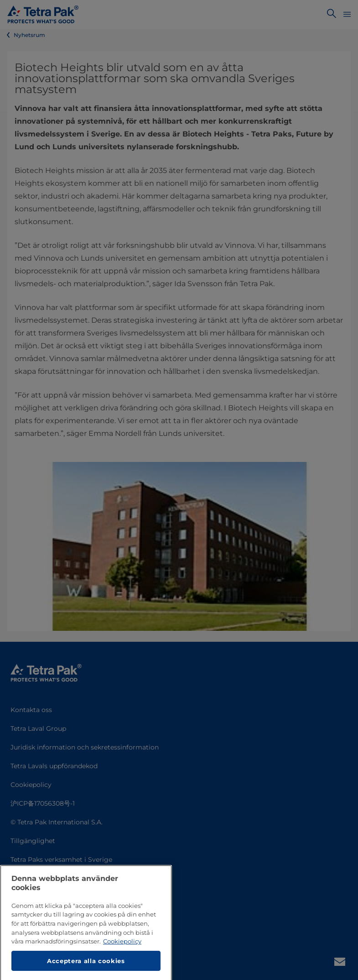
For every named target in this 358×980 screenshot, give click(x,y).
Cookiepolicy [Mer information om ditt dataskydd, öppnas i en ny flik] (122, 963)
